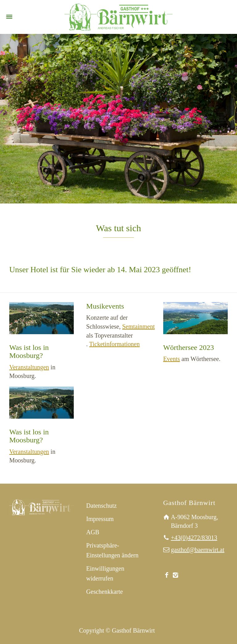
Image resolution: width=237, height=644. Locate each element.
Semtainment (139, 326)
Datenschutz (101, 506)
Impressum (100, 519)
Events (172, 359)
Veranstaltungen (29, 367)
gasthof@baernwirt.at (198, 550)
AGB (93, 532)
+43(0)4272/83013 (194, 538)
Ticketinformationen (114, 344)
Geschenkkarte (104, 592)
